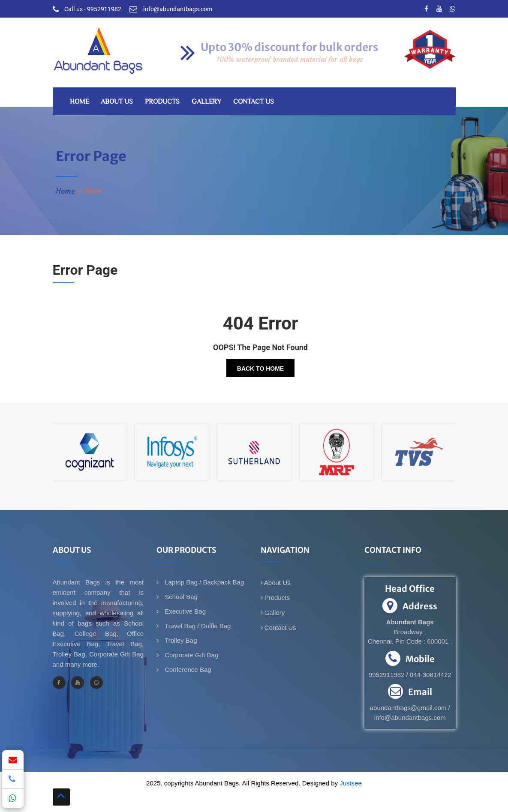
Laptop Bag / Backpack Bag (203, 582)
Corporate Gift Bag (191, 655)
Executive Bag (184, 611)
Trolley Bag (180, 640)
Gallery (206, 101)
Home (80, 101)
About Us (117, 101)
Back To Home (260, 369)
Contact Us (254, 101)
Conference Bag (187, 670)
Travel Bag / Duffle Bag (197, 626)
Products (162, 101)
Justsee (351, 783)
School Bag (180, 597)
